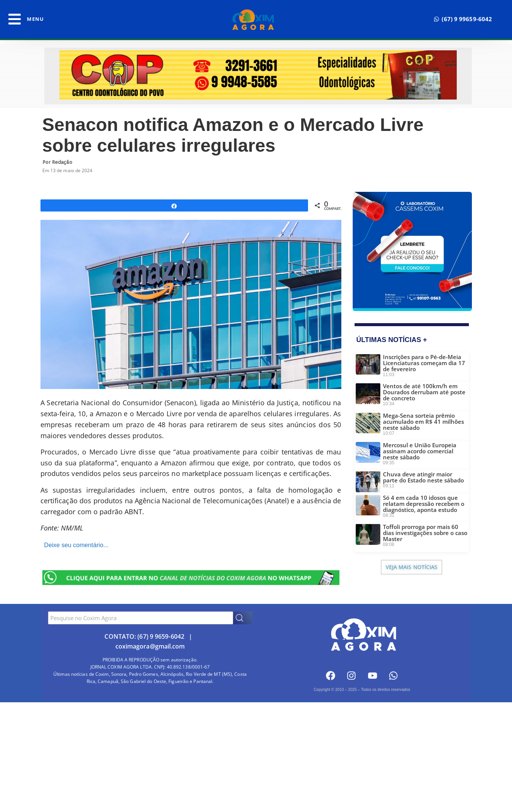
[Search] (243, 618)
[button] (463, 19)
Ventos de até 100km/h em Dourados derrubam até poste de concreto (424, 392)
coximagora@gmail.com (150, 646)
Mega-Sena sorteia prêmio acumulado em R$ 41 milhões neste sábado (423, 422)
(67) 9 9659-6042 (161, 636)
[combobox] (141, 618)
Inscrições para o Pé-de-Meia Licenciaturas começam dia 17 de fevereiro (424, 363)
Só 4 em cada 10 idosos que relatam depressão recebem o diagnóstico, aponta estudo (424, 504)
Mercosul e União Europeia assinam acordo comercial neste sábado (420, 451)
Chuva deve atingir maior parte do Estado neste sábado (423, 477)
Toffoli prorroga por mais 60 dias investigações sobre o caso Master (425, 533)
